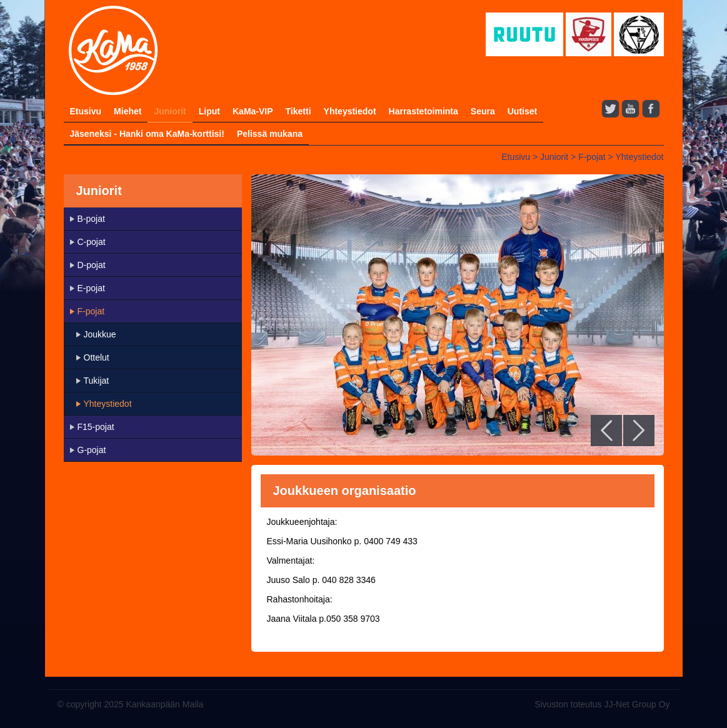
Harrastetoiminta (424, 111)
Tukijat (97, 381)
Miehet (128, 111)
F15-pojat (96, 427)
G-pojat (92, 450)
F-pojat (592, 157)
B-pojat (91, 219)
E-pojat (91, 288)
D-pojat (92, 265)
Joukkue (100, 334)
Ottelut (97, 357)
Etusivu (86, 111)
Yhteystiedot (350, 111)
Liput (209, 111)
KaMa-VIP (253, 111)
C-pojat (92, 242)
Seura (483, 111)
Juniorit (170, 111)
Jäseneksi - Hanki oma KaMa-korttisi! (147, 134)
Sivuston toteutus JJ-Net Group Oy (602, 704)
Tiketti (298, 111)
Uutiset (522, 111)
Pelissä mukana (270, 134)
